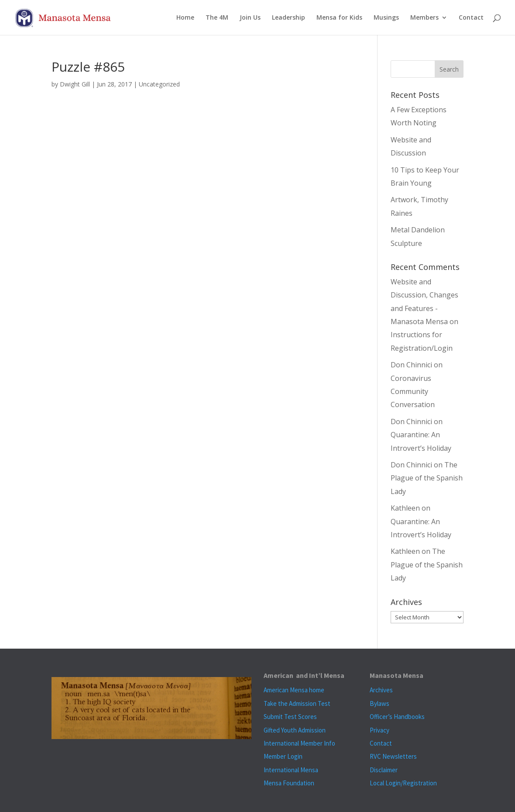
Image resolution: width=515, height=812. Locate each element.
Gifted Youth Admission (295, 730)
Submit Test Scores (290, 717)
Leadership (288, 18)
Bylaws (379, 703)
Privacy (379, 730)
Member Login (283, 756)
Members (424, 18)
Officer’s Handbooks (397, 717)
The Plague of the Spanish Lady (427, 478)
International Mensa (291, 770)
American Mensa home (294, 690)
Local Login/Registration (403, 783)
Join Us (250, 18)
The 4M (217, 18)
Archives (381, 690)
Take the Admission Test (297, 703)
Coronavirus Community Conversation (413, 392)
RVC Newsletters (393, 756)
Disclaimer (384, 770)
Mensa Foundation (289, 783)
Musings (386, 18)
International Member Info (299, 743)
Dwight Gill (75, 84)
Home (185, 18)
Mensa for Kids (339, 18)
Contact (471, 18)
